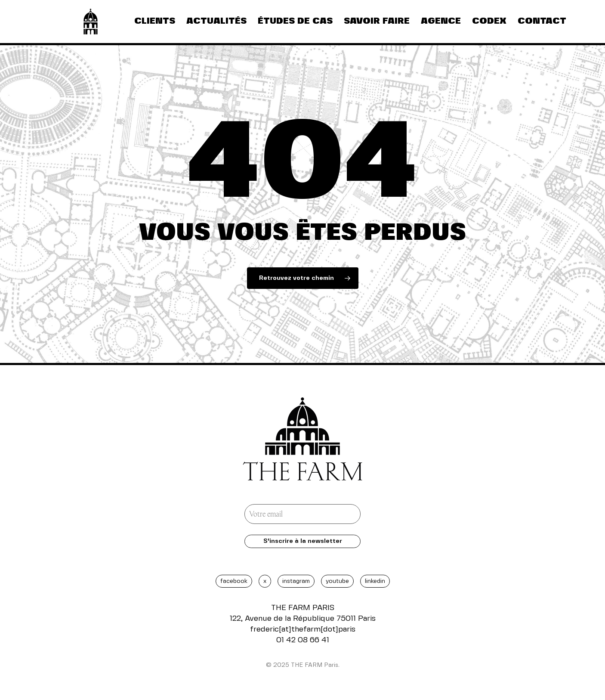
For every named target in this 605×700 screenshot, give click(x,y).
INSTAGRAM (296, 581)
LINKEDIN (375, 581)
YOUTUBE (337, 581)
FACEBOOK (234, 581)
